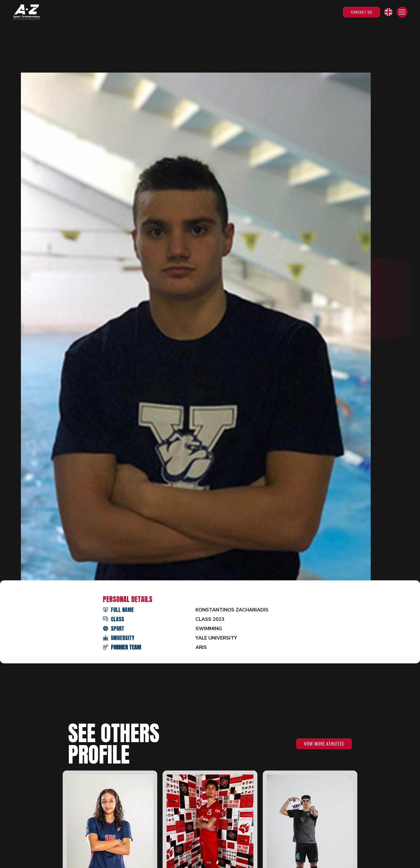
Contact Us (361, 12)
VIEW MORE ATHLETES (324, 744)
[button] (388, 12)
